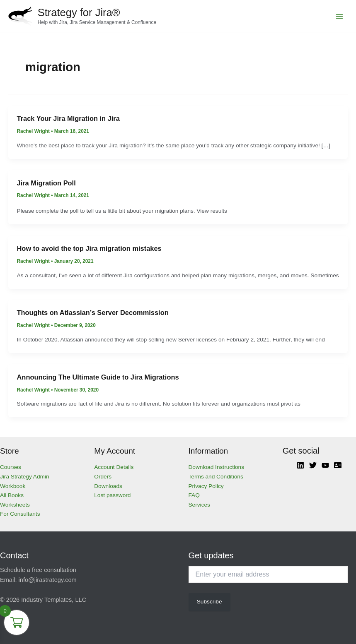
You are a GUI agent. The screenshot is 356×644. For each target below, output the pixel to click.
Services (199, 505)
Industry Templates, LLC (54, 600)
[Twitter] (313, 465)
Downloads (108, 486)
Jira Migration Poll (46, 183)
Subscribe (209, 602)
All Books (12, 495)
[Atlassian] (338, 465)
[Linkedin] (300, 465)
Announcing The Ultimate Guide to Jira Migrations (98, 377)
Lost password (112, 495)
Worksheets (15, 505)
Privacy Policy (206, 486)
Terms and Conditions (216, 477)
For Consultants (20, 514)
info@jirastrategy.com (48, 580)
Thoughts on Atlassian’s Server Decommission (93, 312)
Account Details (114, 467)
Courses (11, 467)
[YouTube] (325, 465)
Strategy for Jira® (79, 12)
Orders (103, 477)
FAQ (194, 495)
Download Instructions (217, 467)
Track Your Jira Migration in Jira (68, 118)
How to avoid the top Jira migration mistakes (89, 248)
